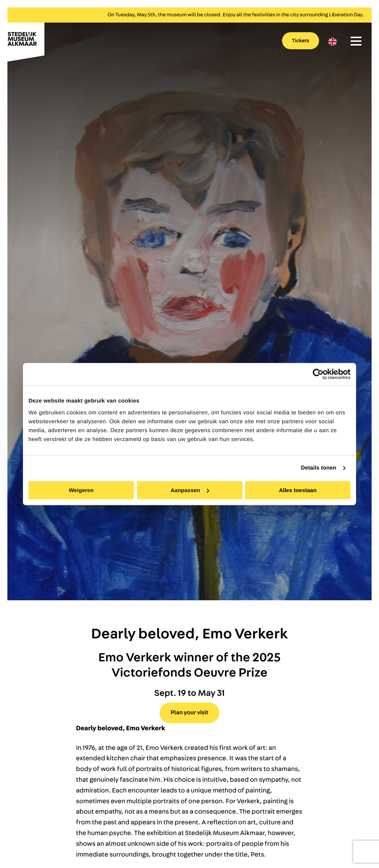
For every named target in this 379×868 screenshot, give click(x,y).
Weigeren (81, 490)
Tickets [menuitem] (301, 41)
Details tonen (318, 468)
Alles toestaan (298, 490)
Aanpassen (190, 490)
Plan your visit (189, 713)
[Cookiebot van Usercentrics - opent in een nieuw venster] (318, 374)
